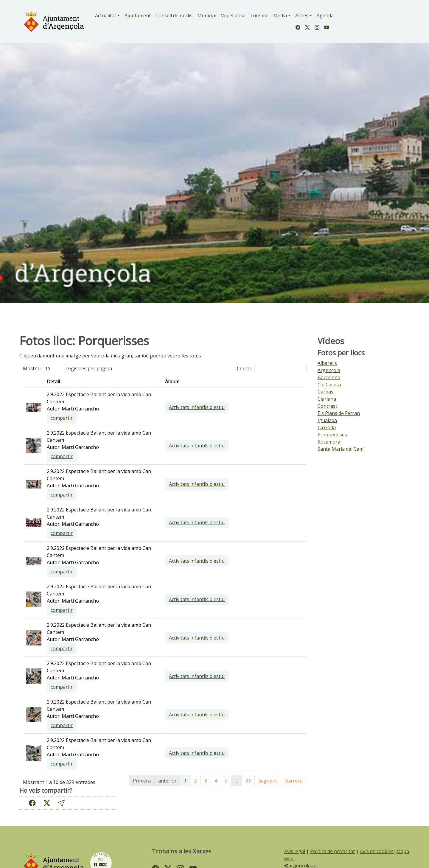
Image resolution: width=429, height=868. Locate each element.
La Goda (327, 427)
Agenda (325, 15)
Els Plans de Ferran (339, 413)
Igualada (327, 420)
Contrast (327, 406)
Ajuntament (138, 15)
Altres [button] (302, 15)
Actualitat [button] (106, 15)
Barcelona (329, 377)
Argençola (329, 370)
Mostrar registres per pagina (67, 369)
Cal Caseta (329, 385)
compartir (154, 418)
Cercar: (272, 369)
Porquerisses (332, 435)
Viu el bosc (233, 15)
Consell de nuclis (174, 15)
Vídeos (331, 341)
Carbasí (326, 392)
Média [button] (280, 15)
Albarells (327, 363)
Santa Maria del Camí (341, 449)
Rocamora (329, 442)
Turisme (259, 15)
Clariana (327, 399)
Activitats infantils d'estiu (255, 407)
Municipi (207, 15)
